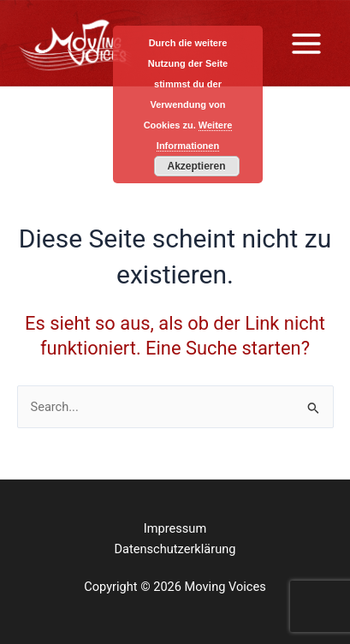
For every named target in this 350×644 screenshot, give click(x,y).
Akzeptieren (196, 166)
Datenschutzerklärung (175, 549)
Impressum (175, 528)
